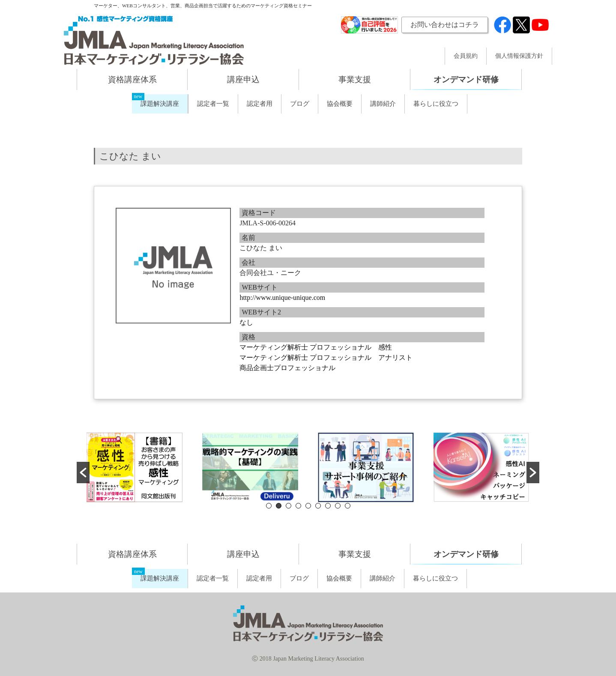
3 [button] (289, 506)
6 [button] (318, 506)
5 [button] (308, 506)
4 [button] (298, 506)
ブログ (300, 104)
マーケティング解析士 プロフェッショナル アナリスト (326, 357)
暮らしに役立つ (436, 104)
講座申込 (243, 79)
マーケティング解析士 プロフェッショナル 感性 (316, 347)
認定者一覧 (213, 104)
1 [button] (269, 506)
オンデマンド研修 (466, 79)
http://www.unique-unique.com (282, 298)
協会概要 (340, 104)
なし (246, 322)
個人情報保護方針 (519, 56)
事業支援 (355, 79)
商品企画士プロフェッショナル (287, 368)
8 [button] (338, 506)
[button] (83, 473)
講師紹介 (383, 104)
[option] (135, 467)
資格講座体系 (132, 79)
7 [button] (328, 506)
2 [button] (279, 506)
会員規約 (466, 56)
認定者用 (260, 104)
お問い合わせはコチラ (445, 25)
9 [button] (348, 506)
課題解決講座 (160, 104)
